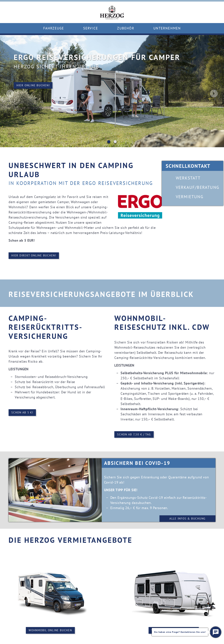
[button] (216, 632)
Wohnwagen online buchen (174, 631)
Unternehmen (167, 28)
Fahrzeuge (54, 28)
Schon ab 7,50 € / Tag (134, 435)
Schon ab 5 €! (22, 413)
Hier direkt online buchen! (34, 256)
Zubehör (126, 28)
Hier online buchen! (26, 87)
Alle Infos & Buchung (188, 519)
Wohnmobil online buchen (50, 631)
